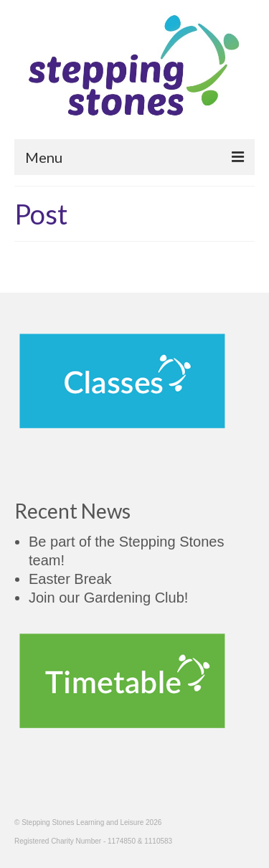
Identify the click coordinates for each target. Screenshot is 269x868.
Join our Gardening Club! (108, 598)
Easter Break (70, 579)
